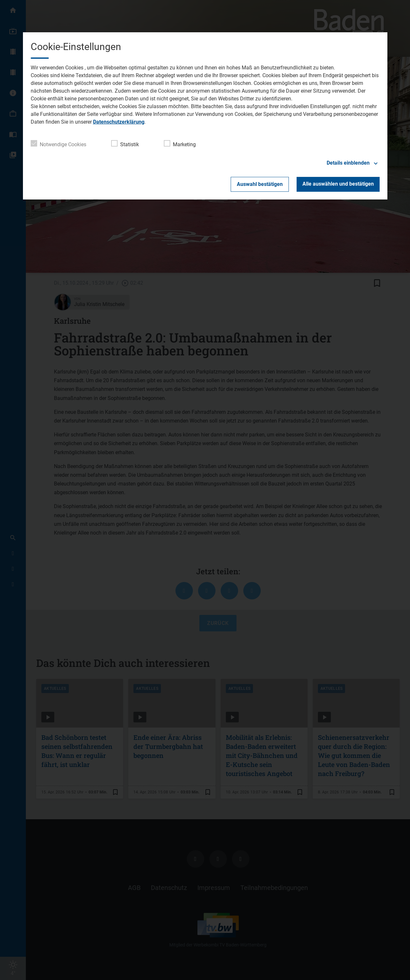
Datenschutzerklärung (119, 122)
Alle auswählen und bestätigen (338, 184)
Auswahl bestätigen (260, 184)
